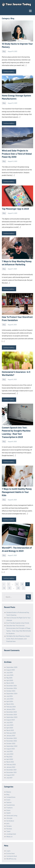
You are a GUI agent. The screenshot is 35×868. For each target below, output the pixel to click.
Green (8, 810)
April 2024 (10, 701)
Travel (8, 831)
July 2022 (10, 751)
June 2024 (10, 699)
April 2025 (10, 680)
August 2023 (10, 720)
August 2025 (10, 670)
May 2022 (9, 757)
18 (4, 588)
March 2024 (10, 704)
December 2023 (12, 712)
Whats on (9, 837)
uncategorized (11, 834)
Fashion (9, 802)
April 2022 (10, 759)
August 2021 (10, 775)
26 (18, 588)
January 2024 (11, 709)
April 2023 (10, 728)
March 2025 (10, 683)
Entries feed (10, 853)
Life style (9, 818)
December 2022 (12, 738)
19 (9, 588)
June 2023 (10, 725)
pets (8, 823)
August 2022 (11, 749)
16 (22, 584)
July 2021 (9, 778)
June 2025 (10, 675)
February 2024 (11, 707)
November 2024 (12, 688)
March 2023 (10, 730)
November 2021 (11, 772)
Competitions (11, 797)
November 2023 (12, 714)
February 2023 (11, 733)
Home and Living (12, 815)
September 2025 (12, 667)
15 (17, 584)
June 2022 (10, 754)
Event (8, 800)
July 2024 (10, 696)
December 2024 (12, 686)
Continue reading (8, 72)
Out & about (10, 821)
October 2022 (11, 743)
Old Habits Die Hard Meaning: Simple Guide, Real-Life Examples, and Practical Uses (18, 639)
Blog (4, 51)
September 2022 (12, 746)
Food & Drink (10, 805)
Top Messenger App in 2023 (15, 209)
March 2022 (10, 762)
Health (8, 813)
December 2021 (11, 770)
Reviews (9, 829)
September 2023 (12, 717)
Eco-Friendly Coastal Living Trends (18, 623)
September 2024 (12, 693)
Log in (8, 851)
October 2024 (11, 691)
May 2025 (9, 678)
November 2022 (12, 741)
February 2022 (11, 764)
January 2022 (11, 767)
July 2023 (9, 722)
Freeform (9, 808)
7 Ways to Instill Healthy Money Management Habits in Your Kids (17, 492)
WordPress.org (11, 859)
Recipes (9, 826)
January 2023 (11, 736)
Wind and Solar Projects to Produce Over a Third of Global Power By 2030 (17, 154)
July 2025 (9, 672)
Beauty (9, 792)
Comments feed (12, 856)
